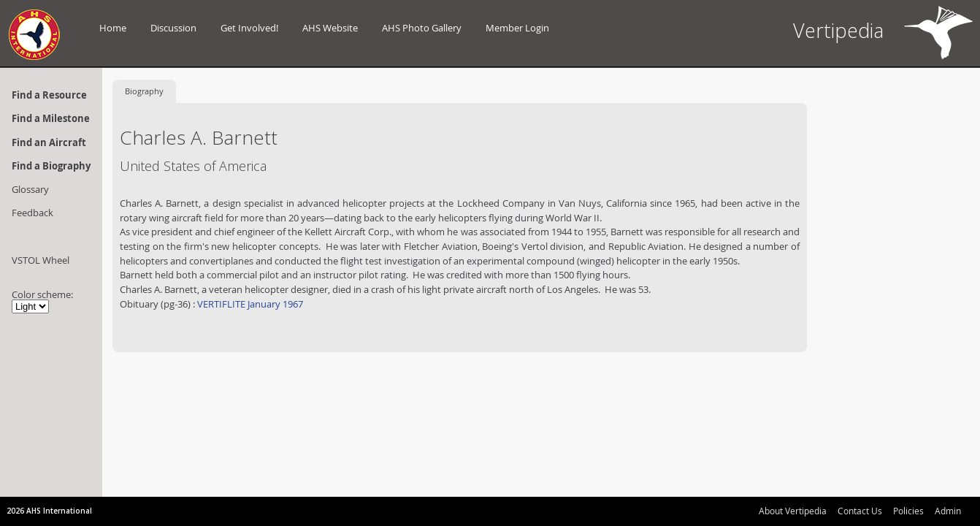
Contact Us (860, 511)
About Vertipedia (793, 511)
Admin (948, 511)
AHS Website (330, 28)
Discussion (173, 28)
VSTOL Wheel (41, 260)
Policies (908, 511)
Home (113, 28)
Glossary (30, 189)
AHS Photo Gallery (422, 28)
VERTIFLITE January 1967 (249, 304)
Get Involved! (249, 28)
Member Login (517, 28)
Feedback (32, 213)
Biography (144, 91)
